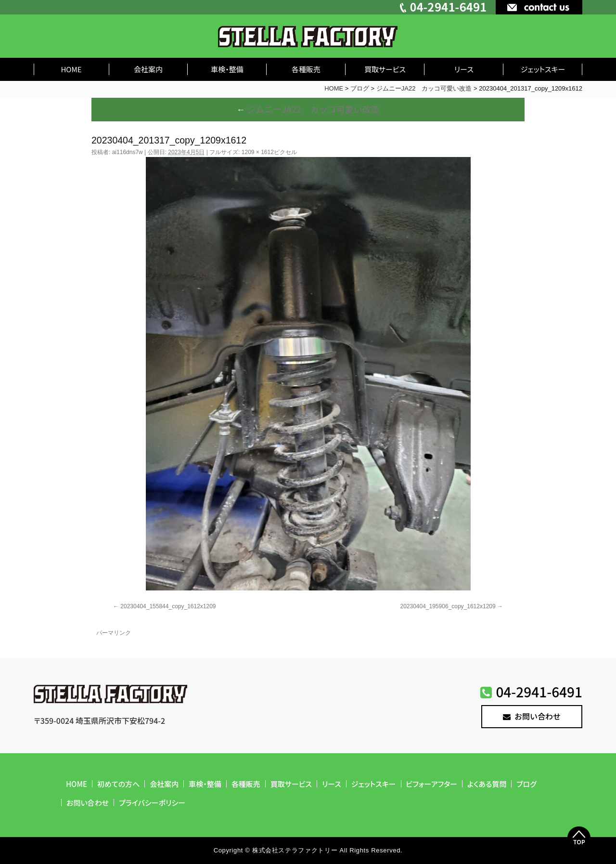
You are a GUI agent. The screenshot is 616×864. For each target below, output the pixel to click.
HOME (71, 69)
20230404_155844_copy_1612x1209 (168, 606)
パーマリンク (114, 633)
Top (579, 838)
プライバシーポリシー (152, 803)
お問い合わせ (532, 716)
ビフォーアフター (432, 784)
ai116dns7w (128, 152)
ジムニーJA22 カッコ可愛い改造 (308, 109)
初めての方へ (118, 784)
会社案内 (148, 69)
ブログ (526, 784)
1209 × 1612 (258, 152)
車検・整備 (227, 69)
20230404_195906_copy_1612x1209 (448, 606)
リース (464, 69)
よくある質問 (487, 784)
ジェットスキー (543, 69)
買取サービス (385, 69)
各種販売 (306, 69)
